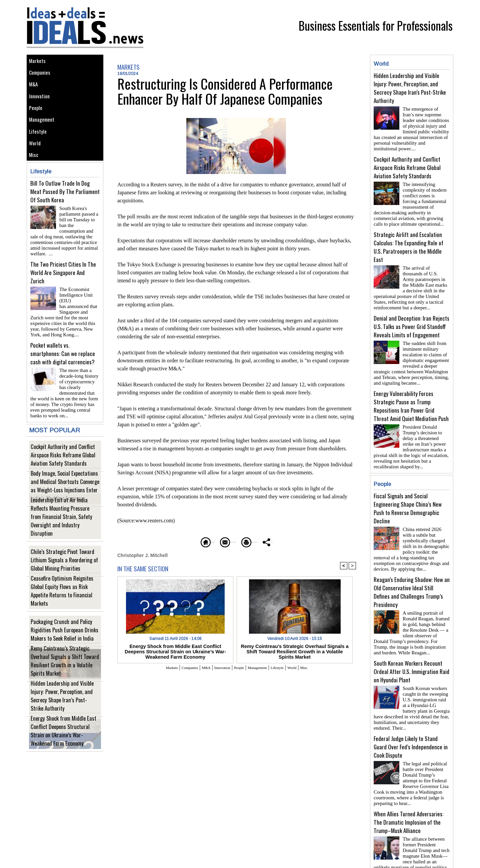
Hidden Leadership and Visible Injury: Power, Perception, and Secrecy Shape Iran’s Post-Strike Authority (64, 711)
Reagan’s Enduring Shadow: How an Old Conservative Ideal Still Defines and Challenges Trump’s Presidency (412, 576)
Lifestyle (39, 152)
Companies (42, 77)
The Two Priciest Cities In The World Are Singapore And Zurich (63, 293)
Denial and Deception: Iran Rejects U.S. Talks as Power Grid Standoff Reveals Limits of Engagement (411, 318)
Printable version (268, 541)
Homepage (171, 541)
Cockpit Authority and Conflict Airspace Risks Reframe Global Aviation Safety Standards (65, 466)
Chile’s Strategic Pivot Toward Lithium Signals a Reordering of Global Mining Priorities (64, 571)
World (36, 167)
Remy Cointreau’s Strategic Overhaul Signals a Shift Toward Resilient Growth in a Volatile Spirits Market (63, 676)
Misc (35, 182)
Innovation (41, 107)
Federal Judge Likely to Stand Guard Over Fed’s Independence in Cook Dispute (411, 725)
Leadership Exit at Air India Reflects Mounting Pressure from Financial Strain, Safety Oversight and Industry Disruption (63, 533)
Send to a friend (217, 541)
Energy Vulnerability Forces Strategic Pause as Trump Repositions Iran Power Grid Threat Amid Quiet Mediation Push (411, 395)
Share (308, 541)
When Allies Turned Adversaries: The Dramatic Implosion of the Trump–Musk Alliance (408, 798)
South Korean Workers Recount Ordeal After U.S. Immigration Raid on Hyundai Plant (411, 653)
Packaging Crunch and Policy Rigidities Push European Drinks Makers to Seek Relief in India (64, 641)
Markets (39, 62)
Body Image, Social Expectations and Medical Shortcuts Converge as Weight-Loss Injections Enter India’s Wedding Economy (62, 498)
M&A (35, 92)
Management (44, 137)
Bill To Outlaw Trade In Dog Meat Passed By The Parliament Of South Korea (65, 220)
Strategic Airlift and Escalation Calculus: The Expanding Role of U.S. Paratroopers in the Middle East (408, 242)
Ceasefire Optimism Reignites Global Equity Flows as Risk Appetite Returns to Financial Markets (63, 606)
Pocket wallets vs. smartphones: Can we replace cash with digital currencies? (63, 366)
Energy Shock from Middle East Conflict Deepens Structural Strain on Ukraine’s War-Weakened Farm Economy (63, 743)
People (37, 122)
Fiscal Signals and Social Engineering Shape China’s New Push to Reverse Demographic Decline (408, 495)
